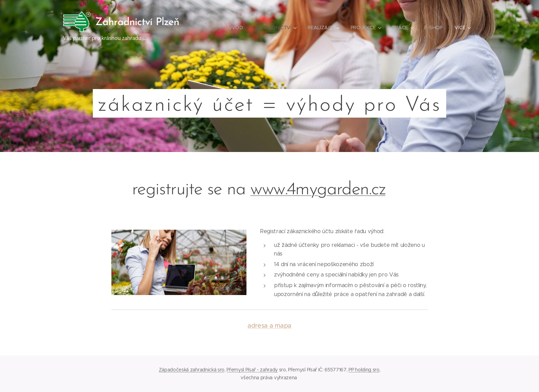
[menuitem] (236, 28)
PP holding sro (364, 370)
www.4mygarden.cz (318, 190)
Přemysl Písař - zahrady (252, 370)
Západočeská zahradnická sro (192, 370)
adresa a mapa (269, 326)
